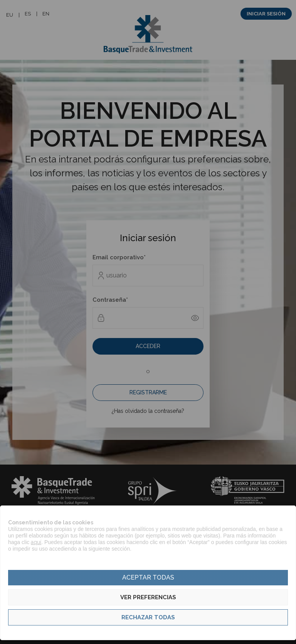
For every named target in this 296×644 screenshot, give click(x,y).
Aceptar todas (148, 577)
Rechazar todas (148, 617)
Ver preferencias (148, 597)
